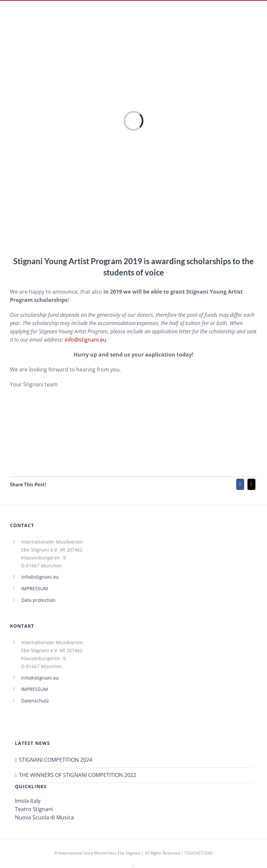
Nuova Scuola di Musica (44, 817)
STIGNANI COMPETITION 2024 (55, 760)
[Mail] (251, 484)
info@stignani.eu (85, 340)
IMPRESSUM (35, 588)
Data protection (38, 600)
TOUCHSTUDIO (198, 853)
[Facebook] (240, 484)
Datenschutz (35, 701)
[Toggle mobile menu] (256, 21)
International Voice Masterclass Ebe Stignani (100, 853)
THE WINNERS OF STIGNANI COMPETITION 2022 (78, 775)
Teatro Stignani (34, 809)
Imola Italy (28, 801)
